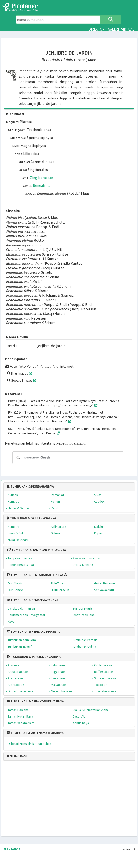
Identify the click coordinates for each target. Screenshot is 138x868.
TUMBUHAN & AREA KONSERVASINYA (35, 701)
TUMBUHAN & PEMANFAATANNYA (32, 600)
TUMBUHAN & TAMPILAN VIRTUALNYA (36, 550)
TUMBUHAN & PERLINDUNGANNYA (34, 657)
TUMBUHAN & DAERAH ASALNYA (31, 518)
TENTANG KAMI (17, 756)
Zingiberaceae (42, 178)
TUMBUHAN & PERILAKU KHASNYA (33, 631)
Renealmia (42, 185)
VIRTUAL (128, 29)
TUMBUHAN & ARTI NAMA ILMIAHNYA (35, 733)
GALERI (113, 29)
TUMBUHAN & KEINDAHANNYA (30, 486)
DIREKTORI (97, 29)
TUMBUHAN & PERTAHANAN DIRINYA (35, 575)
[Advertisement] (56, 801)
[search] (67, 458)
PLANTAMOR (12, 849)
